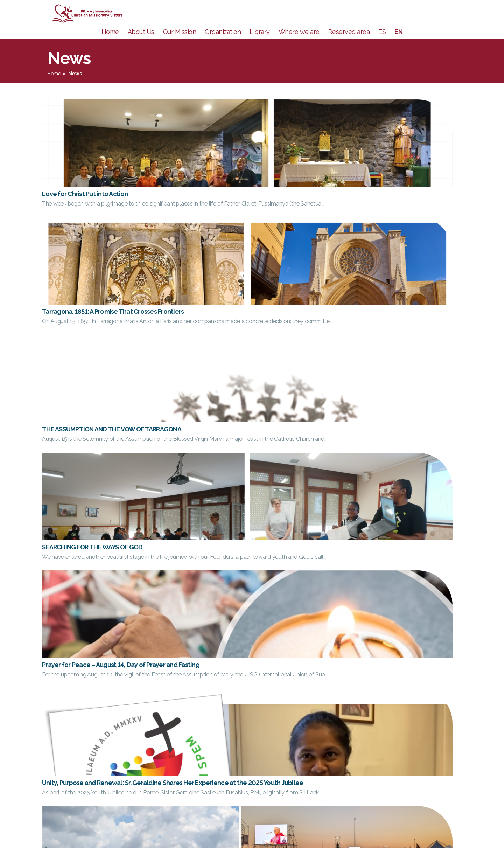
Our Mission (180, 42)
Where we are (299, 42)
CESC (439, 735)
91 (325, 686)
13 (307, 686)
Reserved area (349, 42)
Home (110, 42)
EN (398, 42)
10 (266, 686)
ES (382, 42)
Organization (223, 42)
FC (436, 764)
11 (280, 686)
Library (260, 42)
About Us (141, 42)
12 (293, 686)
